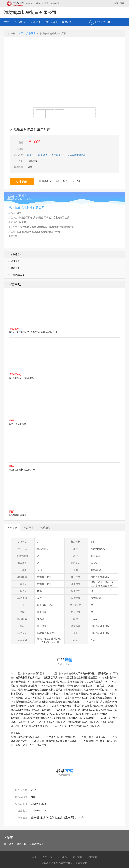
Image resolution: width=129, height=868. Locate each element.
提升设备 (14, 261)
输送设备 (14, 268)
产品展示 (20, 22)
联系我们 (67, 22)
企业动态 (36, 22)
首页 (7, 22)
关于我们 (51, 22)
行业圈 (46, 3)
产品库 (37, 3)
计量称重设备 (16, 275)
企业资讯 (55, 3)
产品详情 (29, 528)
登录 (122, 3)
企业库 (29, 3)
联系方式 (45, 528)
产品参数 (12, 528)
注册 (116, 3)
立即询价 (22, 182)
